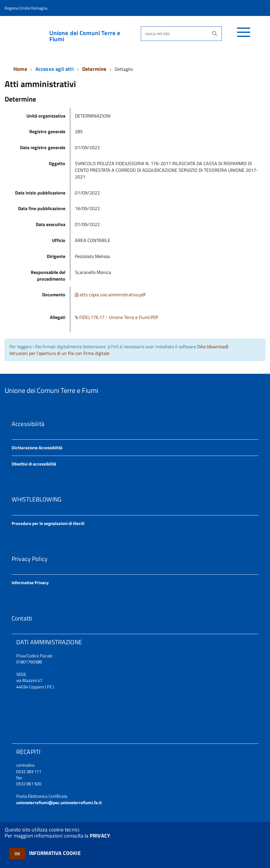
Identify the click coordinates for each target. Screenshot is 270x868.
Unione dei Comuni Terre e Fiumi (85, 36)
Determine (94, 69)
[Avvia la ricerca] (215, 34)
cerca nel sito (157, 34)
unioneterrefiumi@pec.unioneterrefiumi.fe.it (59, 803)
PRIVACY (100, 836)
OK (17, 854)
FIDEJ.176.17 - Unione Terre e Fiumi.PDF (117, 317)
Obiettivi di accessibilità (34, 464)
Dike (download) (213, 347)
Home (20, 69)
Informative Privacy (30, 583)
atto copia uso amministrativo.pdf (110, 295)
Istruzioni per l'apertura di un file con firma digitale (59, 353)
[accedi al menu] (244, 35)
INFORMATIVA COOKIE (55, 853)
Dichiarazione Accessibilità (37, 448)
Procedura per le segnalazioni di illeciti (48, 523)
